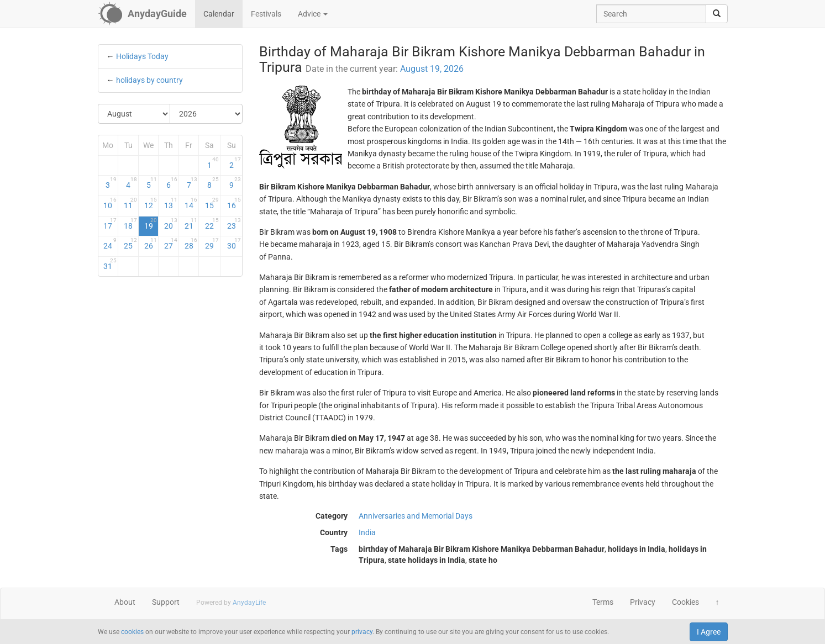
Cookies (685, 602)
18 (130, 224)
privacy (362, 632)
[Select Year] (206, 114)
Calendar (219, 14)
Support (166, 602)
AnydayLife (249, 603)
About (125, 602)
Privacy (643, 602)
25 (130, 244)
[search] (717, 14)
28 (191, 244)
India (367, 532)
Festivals (266, 14)
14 (191, 203)
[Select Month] (135, 114)
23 (234, 224)
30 (234, 244)
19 (151, 224)
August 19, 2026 (432, 69)
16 (234, 203)
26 (151, 244)
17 (110, 224)
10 (110, 203)
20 (171, 224)
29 (212, 244)
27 (171, 244)
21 (191, 224)
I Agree (709, 632)
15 (212, 203)
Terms (603, 602)
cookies (132, 632)
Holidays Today (142, 56)
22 (212, 224)
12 (151, 203)
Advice (313, 14)
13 (171, 203)
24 (110, 244)
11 (130, 203)
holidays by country (149, 80)
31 (110, 264)
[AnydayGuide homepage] (142, 14)
